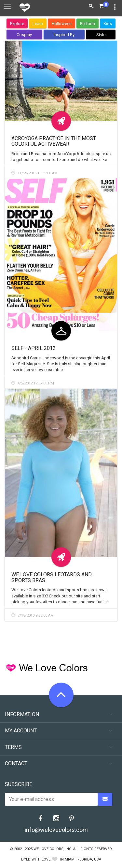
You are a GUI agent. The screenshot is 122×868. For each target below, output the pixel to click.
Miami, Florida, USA (83, 859)
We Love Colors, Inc (52, 849)
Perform (88, 24)
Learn (38, 24)
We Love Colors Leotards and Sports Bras (52, 577)
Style (101, 35)
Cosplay (24, 35)
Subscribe (19, 784)
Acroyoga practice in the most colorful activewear (54, 141)
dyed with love (36, 859)
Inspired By (64, 35)
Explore (17, 24)
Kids (108, 24)
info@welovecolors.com (56, 830)
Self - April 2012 (34, 348)
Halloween (62, 24)
